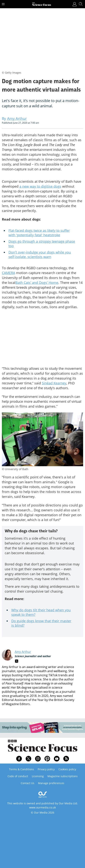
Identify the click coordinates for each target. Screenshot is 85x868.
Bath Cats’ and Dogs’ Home (37, 283)
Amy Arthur (23, 652)
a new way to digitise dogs (40, 186)
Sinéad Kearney (54, 383)
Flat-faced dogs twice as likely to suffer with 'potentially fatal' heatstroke (39, 233)
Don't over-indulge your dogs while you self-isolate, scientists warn (40, 254)
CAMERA (8, 273)
